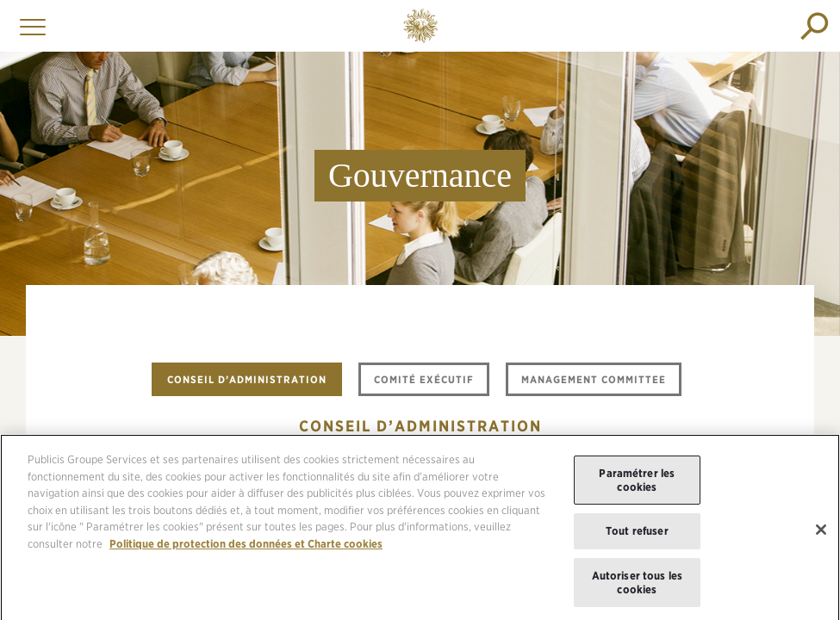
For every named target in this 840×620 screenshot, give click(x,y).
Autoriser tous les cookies (637, 588)
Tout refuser (637, 537)
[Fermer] (821, 535)
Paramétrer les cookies (637, 486)
